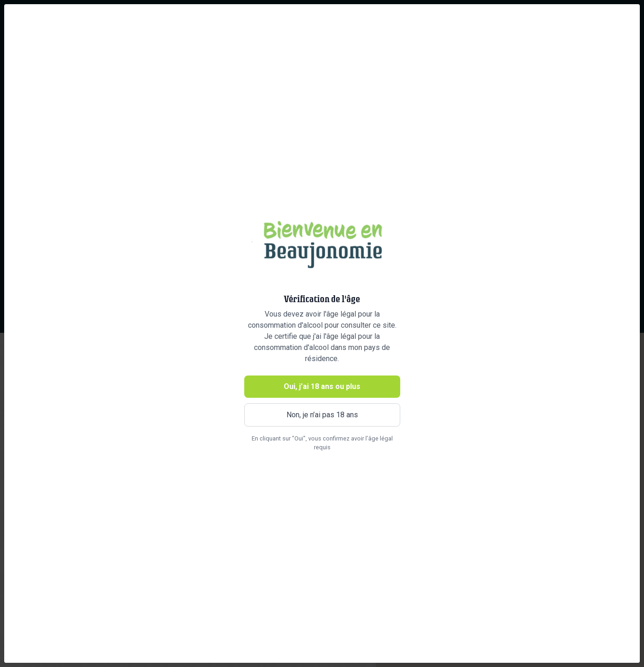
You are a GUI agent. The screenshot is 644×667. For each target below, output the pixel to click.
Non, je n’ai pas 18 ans (322, 415)
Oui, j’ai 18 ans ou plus (322, 386)
